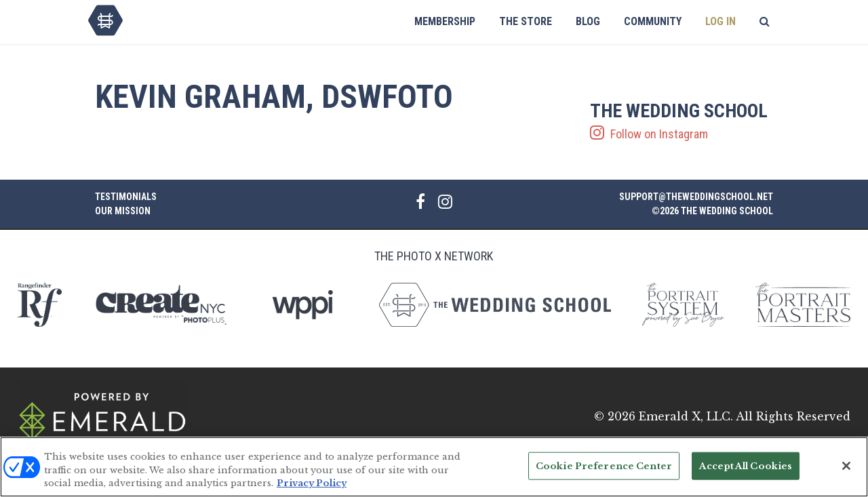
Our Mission (123, 211)
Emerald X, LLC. (686, 416)
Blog (588, 21)
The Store (526, 21)
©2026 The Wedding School (712, 211)
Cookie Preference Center (604, 467)
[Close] (846, 466)
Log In (721, 21)
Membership (445, 21)
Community (653, 21)
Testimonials (126, 197)
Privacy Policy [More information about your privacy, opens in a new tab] (312, 484)
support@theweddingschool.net (696, 197)
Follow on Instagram (682, 121)
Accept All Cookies (746, 467)
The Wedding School (105, 20)
